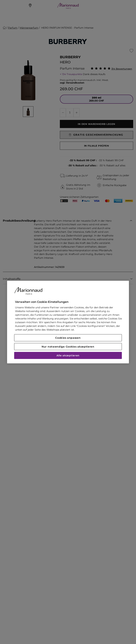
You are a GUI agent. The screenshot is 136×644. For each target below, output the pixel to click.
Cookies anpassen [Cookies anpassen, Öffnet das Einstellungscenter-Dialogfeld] (68, 338)
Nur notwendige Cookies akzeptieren (68, 347)
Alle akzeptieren (68, 355)
